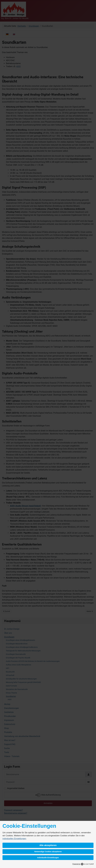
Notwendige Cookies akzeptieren (48, 852)
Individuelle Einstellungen (48, 858)
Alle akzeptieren (48, 845)
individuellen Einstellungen (14, 839)
